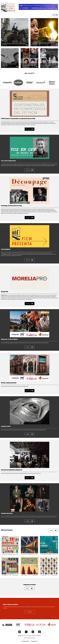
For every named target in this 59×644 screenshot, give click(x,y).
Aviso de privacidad (25, 641)
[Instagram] (33, 633)
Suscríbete (29, 612)
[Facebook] (40, 633)
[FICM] (8, 7)
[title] (30, 76)
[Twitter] (26, 633)
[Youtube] (20, 633)
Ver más (30, 129)
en (55, 15)
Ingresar (29, 434)
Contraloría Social (34, 641)
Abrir (30, 588)
